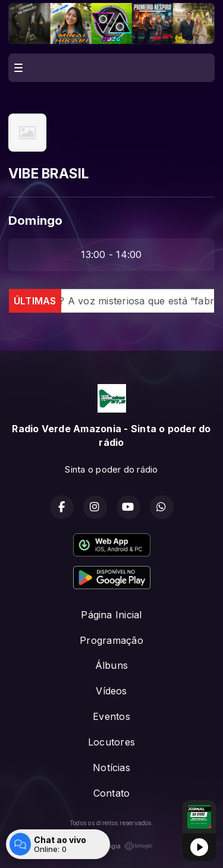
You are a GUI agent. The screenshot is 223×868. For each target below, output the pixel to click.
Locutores (111, 742)
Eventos (111, 716)
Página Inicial (111, 615)
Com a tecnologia (112, 846)
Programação (111, 640)
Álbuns (111, 665)
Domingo (36, 220)
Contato (112, 793)
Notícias (111, 768)
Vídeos (111, 691)
